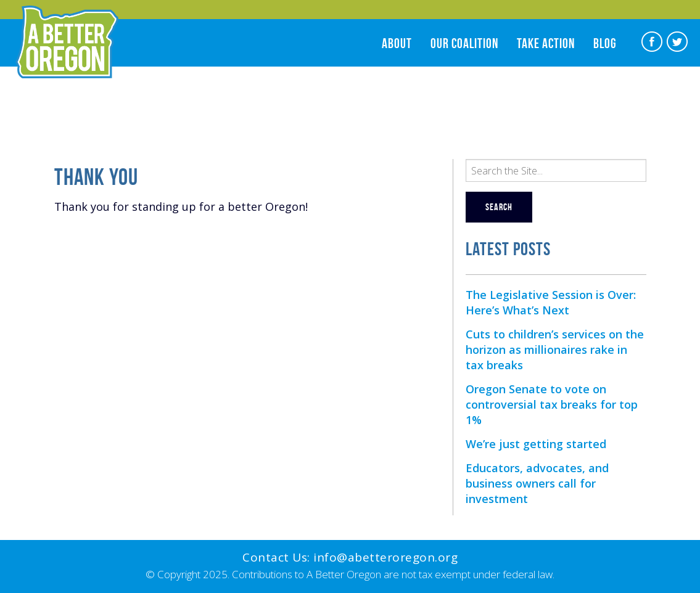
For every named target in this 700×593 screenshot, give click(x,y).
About (397, 43)
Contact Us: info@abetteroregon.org (350, 557)
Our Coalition (464, 43)
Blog (605, 43)
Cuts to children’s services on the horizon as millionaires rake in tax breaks (555, 350)
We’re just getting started (536, 444)
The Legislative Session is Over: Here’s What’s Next (551, 302)
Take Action (546, 43)
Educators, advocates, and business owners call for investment (537, 483)
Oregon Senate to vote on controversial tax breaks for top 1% (552, 404)
